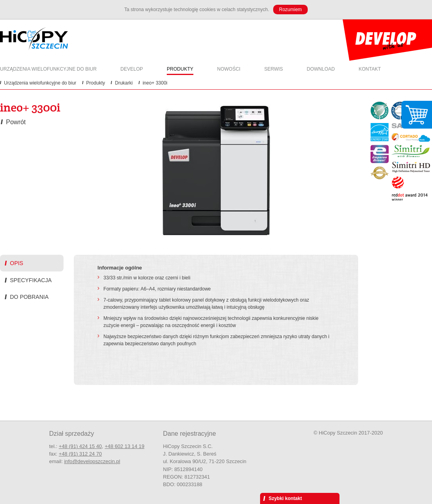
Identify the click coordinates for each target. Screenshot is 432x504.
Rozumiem (290, 10)
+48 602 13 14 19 (125, 446)
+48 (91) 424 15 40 (80, 446)
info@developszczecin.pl (92, 461)
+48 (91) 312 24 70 (80, 454)
